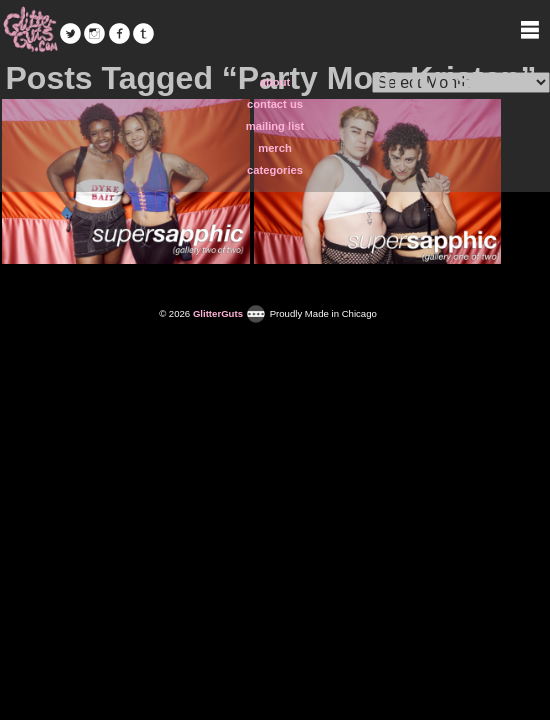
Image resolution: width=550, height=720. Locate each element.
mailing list (275, 126)
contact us (275, 104)
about (275, 82)
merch (275, 148)
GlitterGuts (30, 30)
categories (275, 170)
